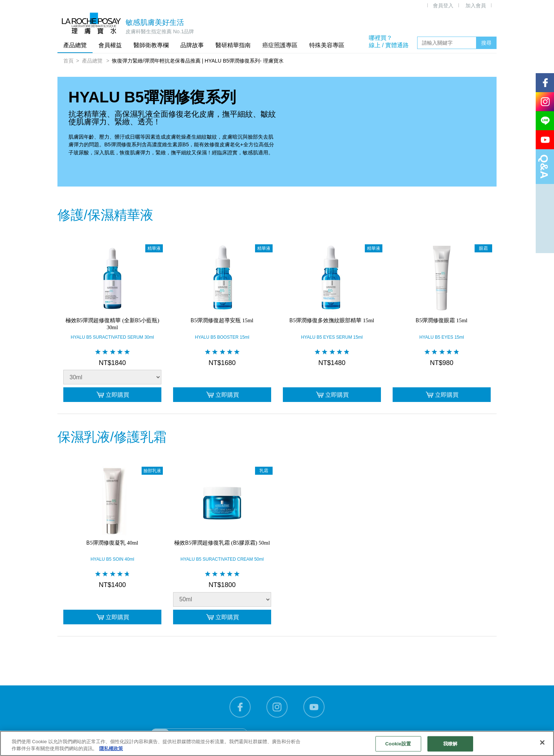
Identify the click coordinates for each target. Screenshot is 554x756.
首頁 (68, 61)
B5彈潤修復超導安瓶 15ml (222, 320)
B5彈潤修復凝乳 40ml (112, 542)
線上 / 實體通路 (389, 45)
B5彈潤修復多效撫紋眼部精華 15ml (332, 320)
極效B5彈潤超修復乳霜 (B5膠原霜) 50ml (222, 542)
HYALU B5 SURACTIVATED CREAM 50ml (222, 559)
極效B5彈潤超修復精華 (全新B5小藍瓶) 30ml (113, 324)
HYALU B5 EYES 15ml (442, 337)
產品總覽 (93, 61)
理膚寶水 (91, 23)
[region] (277, 743)
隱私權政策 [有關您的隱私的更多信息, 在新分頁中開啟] (111, 749)
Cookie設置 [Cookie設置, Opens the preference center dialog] (398, 744)
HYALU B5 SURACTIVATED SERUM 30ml (112, 337)
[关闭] (542, 742)
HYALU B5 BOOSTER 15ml (222, 337)
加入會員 (476, 5)
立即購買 (113, 395)
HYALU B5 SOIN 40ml (112, 559)
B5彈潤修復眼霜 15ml (441, 320)
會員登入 (443, 5)
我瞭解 (450, 744)
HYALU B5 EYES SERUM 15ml (332, 337)
